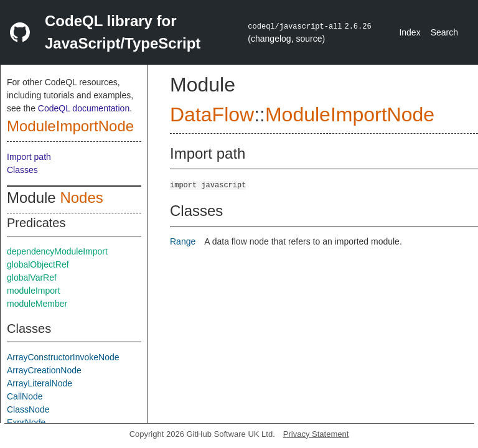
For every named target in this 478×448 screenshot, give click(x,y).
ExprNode (26, 422)
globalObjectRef (38, 264)
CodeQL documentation (84, 108)
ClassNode (28, 409)
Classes (22, 170)
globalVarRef (32, 278)
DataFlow (212, 114)
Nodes (81, 198)
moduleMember (37, 304)
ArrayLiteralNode (40, 383)
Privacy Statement (316, 434)
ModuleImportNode (70, 126)
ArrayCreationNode (44, 370)
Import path (29, 157)
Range (183, 241)
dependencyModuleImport (57, 251)
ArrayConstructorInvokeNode (63, 357)
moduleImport (34, 291)
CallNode (25, 396)
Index (410, 32)
